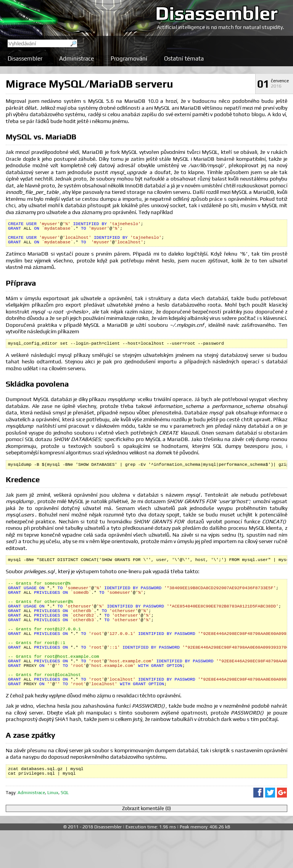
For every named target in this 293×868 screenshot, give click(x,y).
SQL (65, 830)
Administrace (76, 58)
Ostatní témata (184, 58)
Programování (129, 58)
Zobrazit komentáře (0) (146, 846)
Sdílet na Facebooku (258, 830)
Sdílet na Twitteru (270, 830)
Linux (53, 830)
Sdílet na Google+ (282, 830)
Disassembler (217, 13)
